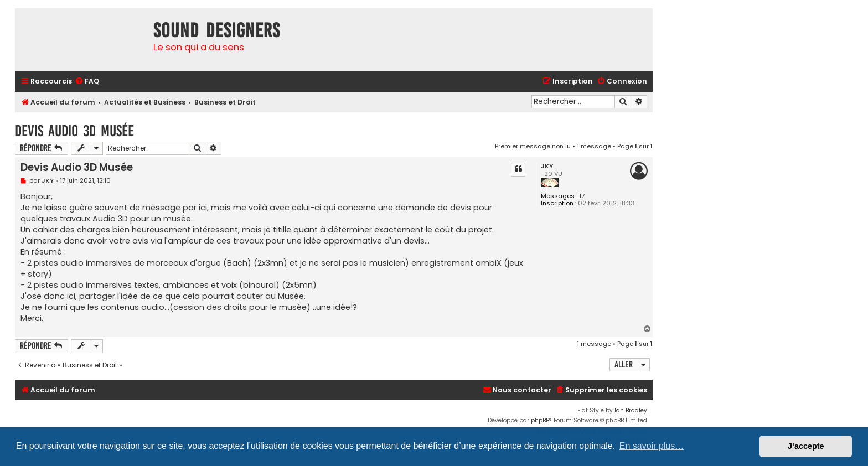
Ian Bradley (631, 410)
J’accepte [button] (806, 446)
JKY (547, 166)
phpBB (540, 420)
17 (582, 196)
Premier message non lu (533, 146)
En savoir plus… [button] (652, 446)
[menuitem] (87, 82)
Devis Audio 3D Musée (74, 131)
